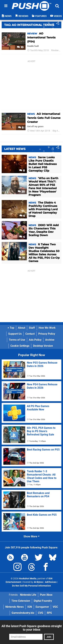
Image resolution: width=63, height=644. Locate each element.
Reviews (56, 50)
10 (20, 47)
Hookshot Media (28, 579)
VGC (55, 607)
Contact (30, 334)
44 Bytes (38, 582)
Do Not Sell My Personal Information (32, 586)
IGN (30, 607)
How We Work (47, 328)
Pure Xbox (46, 595)
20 (21, 192)
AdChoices (50, 582)
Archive (50, 340)
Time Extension (21, 601)
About (22, 328)
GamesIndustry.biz (23, 613)
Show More (32, 536)
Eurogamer (42, 607)
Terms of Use (17, 340)
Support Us (15, 334)
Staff (32, 328)
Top (11, 328)
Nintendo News (15, 607)
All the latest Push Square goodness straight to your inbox (32, 628)
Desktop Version (43, 346)
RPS (49, 613)
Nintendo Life (28, 595)
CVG (41, 613)
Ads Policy (35, 340)
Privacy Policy (47, 334)
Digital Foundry (43, 601)
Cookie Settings (20, 346)
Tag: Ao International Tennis (29, 25)
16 (22, 258)
